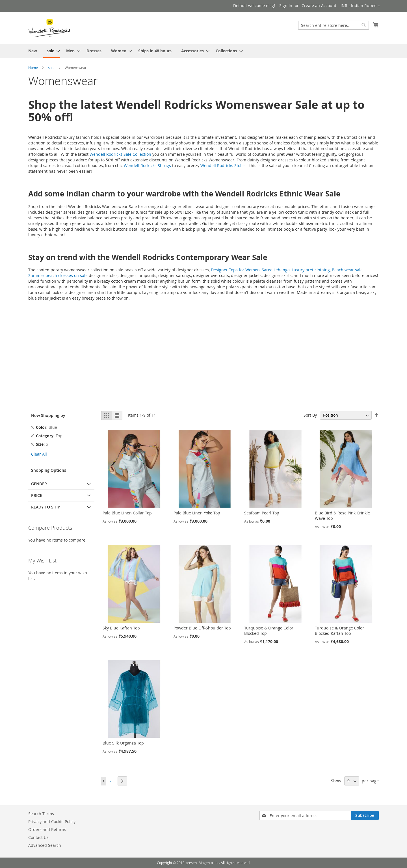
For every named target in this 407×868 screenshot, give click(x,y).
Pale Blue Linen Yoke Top (197, 513)
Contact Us (38, 837)
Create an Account (319, 6)
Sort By (310, 415)
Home (33, 68)
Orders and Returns (47, 829)
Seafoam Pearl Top (262, 513)
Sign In (286, 6)
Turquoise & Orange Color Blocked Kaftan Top (339, 631)
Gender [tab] (39, 484)
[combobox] (334, 25)
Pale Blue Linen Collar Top (127, 513)
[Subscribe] (365, 815)
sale (51, 68)
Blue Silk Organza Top (123, 743)
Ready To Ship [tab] (46, 507)
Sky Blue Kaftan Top (121, 628)
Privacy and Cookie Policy (52, 822)
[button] (361, 6)
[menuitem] (33, 51)
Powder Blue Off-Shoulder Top (202, 628)
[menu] (203, 51)
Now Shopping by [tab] (48, 415)
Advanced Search (45, 845)
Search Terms (41, 814)
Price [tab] (37, 495)
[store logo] (49, 28)
